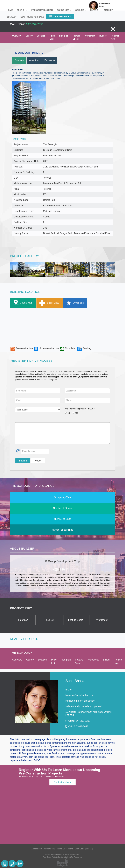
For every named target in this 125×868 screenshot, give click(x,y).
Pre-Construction (42, 10)
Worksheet (90, 36)
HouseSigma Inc (80, 701)
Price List (52, 37)
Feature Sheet (77, 37)
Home (10, 10)
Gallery (29, 36)
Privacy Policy (49, 849)
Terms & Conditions (65, 849)
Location (41, 36)
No (69, 413)
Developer (50, 60)
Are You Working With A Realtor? (80, 409)
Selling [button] (81, 10)
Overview (17, 36)
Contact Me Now (62, 782)
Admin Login (37, 849)
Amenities (34, 60)
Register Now (115, 37)
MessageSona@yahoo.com (80, 695)
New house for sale (32, 17)
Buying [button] (95, 10)
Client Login (80, 849)
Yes (77, 413)
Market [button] (109, 10)
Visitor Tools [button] (60, 16)
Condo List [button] (64, 10)
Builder (103, 36)
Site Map (90, 849)
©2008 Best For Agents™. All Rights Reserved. (63, 855)
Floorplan (64, 36)
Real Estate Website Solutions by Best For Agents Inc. (62, 857)
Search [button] (22, 10)
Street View (48, 303)
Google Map (22, 303)
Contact (11, 17)
